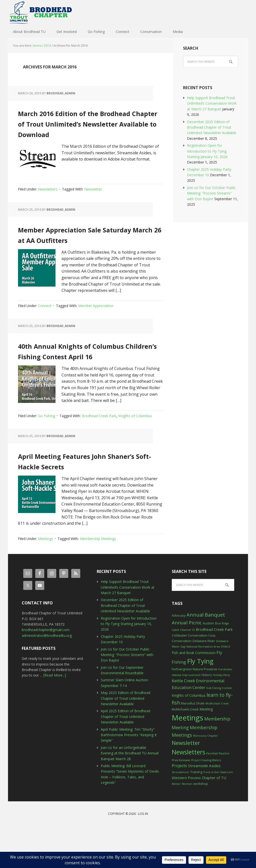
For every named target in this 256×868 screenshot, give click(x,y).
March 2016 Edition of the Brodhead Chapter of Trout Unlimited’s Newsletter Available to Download (89, 128)
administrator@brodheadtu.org (47, 677)
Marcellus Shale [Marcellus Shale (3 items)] (193, 745)
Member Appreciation (96, 327)
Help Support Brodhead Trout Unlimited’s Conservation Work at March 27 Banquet (212, 103)
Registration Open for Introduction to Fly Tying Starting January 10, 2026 (207, 151)
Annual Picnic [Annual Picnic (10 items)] (187, 665)
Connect (45, 327)
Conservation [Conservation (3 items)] (182, 683)
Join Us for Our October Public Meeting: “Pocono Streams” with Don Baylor (211, 193)
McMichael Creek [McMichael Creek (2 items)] (217, 745)
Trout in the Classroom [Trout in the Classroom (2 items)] (218, 814)
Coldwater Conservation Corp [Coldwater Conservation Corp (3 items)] (194, 677)
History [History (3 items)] (207, 717)
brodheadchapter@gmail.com (46, 672)
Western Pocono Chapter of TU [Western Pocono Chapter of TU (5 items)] (199, 820)
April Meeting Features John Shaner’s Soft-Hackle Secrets (85, 497)
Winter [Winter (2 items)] (176, 826)
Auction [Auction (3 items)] (208, 665)
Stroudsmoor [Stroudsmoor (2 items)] (180, 814)
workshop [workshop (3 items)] (201, 826)
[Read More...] (55, 717)
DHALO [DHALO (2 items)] (226, 689)
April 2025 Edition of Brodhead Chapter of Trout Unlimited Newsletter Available (125, 758)
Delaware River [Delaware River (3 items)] (204, 683)
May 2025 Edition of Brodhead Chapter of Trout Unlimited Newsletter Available (125, 740)
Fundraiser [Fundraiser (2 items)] (225, 711)
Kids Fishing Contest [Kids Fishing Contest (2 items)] (219, 730)
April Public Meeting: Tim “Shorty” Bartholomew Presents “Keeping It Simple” (129, 777)
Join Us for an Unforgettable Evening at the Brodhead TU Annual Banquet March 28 (130, 795)
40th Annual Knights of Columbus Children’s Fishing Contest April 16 (79, 376)
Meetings (45, 581)
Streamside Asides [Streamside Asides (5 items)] (204, 808)
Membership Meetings (98, 581)
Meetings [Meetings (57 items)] (187, 760)
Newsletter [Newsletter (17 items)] (186, 785)
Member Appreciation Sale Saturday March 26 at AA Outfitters (87, 249)
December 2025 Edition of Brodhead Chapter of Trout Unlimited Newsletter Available (212, 127)
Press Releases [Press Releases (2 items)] (181, 802)
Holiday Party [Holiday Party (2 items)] (221, 717)
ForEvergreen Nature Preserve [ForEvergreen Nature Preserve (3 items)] (194, 711)
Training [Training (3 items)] (196, 814)
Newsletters (48, 200)
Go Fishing (46, 447)
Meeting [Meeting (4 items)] (206, 751)
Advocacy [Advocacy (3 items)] (179, 657)
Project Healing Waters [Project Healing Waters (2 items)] (206, 802)
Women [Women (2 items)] (187, 826)
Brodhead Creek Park (99, 447)
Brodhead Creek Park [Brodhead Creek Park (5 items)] (214, 671)
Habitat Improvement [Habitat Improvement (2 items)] (186, 717)
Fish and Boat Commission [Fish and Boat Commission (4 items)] (194, 695)
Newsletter (93, 200)
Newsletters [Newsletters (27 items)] (188, 794)
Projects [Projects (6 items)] (179, 808)
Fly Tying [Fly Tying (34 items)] (200, 703)
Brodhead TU (40, 12)
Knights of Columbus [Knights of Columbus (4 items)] (189, 737)
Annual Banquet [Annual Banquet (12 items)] (206, 657)
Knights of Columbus (135, 447)
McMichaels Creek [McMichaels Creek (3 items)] (185, 751)
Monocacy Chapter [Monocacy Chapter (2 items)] (205, 778)
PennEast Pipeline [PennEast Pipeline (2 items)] (218, 795)
